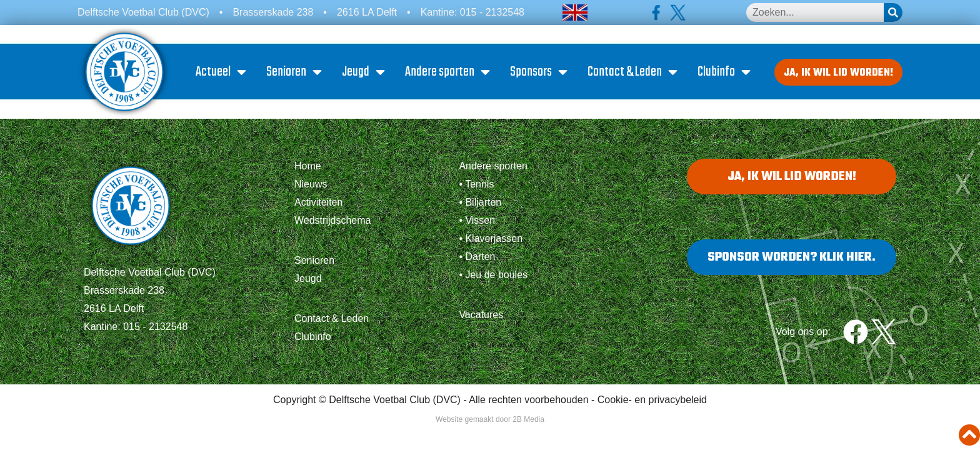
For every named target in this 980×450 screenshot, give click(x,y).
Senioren (294, 72)
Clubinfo (724, 72)
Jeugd (363, 72)
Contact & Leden (632, 72)
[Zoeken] (893, 12)
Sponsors (539, 72)
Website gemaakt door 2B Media (490, 419)
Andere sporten (447, 72)
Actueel (221, 72)
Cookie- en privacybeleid (652, 400)
